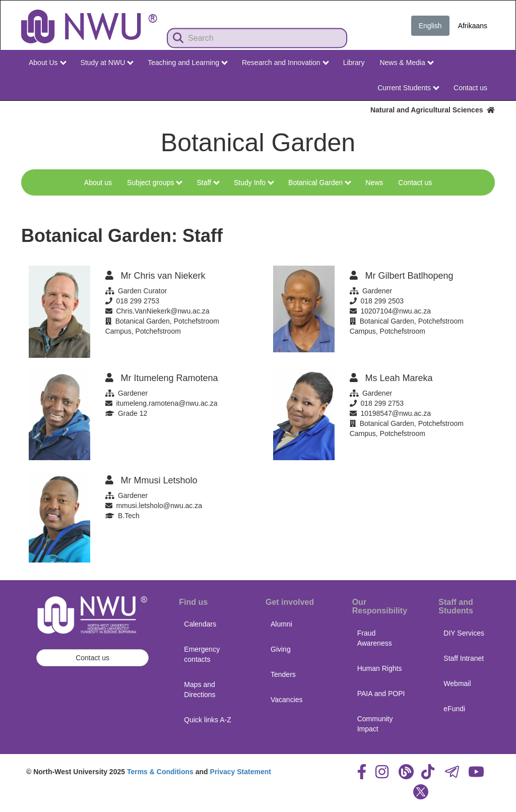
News (374, 182)
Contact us (470, 88)
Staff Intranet (464, 658)
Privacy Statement (241, 772)
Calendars (200, 624)
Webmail (457, 683)
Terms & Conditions (160, 772)
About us (98, 182)
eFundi (454, 709)
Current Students (408, 88)
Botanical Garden (320, 182)
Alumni (281, 624)
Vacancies (287, 700)
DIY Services (464, 633)
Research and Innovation (285, 63)
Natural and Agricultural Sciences (433, 110)
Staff (208, 182)
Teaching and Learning (188, 63)
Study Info (254, 182)
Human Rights (380, 668)
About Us (47, 63)
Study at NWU (107, 63)
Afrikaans (473, 26)
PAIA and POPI (381, 694)
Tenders (283, 674)
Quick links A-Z (207, 720)
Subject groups (155, 182)
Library (354, 63)
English (430, 26)
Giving (281, 649)
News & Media (406, 63)
